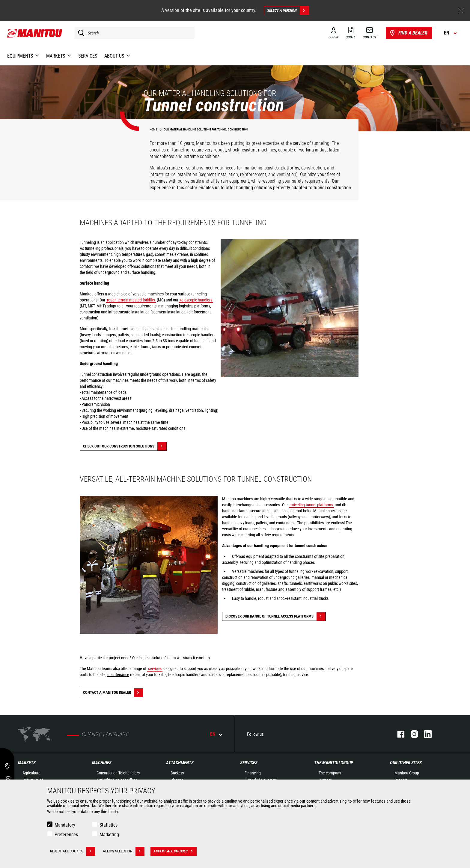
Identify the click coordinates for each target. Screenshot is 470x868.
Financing (253, 773)
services (155, 669)
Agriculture (31, 773)
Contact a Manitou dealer (113, 693)
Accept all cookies (175, 851)
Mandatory (65, 825)
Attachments (180, 763)
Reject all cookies (73, 851)
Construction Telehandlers (118, 773)
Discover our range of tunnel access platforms (275, 616)
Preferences (66, 835)
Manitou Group (407, 773)
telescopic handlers (196, 300)
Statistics (109, 825)
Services (249, 763)
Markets (27, 763)
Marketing (109, 835)
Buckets (177, 773)
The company (330, 773)
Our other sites (406, 763)
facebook (398, 734)
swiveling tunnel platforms (311, 505)
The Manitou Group (334, 763)
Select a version (288, 10)
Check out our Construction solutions (125, 446)
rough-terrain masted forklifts (131, 300)
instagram (411, 734)
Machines (102, 763)
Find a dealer (408, 33)
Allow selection (124, 851)
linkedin (425, 734)
